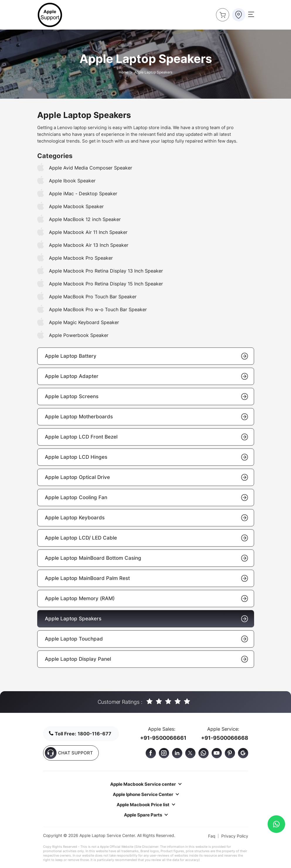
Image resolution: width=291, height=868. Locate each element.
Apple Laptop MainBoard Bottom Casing (146, 558)
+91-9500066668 (225, 738)
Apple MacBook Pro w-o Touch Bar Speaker (98, 309)
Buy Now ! (221, 13)
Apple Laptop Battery (146, 356)
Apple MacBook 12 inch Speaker (85, 219)
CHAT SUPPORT (69, 753)
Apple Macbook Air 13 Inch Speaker (89, 245)
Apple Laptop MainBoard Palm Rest (146, 578)
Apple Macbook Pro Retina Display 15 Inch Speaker (106, 284)
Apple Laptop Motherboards (146, 417)
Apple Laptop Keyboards (146, 518)
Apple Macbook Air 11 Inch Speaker (88, 232)
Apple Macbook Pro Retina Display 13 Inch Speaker (106, 271)
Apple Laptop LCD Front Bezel (146, 437)
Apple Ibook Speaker (72, 181)
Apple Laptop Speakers (146, 619)
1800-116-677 (95, 734)
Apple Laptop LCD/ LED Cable (146, 538)
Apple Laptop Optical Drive (146, 477)
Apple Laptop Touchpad (146, 639)
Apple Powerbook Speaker (79, 335)
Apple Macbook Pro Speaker (81, 258)
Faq (212, 836)
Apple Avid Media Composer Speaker (91, 168)
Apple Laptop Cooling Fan (146, 498)
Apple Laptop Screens (146, 397)
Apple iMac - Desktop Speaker (83, 194)
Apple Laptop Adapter (146, 376)
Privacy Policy (235, 836)
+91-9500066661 (163, 738)
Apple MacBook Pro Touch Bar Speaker (93, 297)
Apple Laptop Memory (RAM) (146, 599)
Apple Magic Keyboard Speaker (84, 322)
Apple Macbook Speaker (76, 206)
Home (124, 72)
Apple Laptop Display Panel (146, 659)
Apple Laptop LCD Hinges (146, 457)
